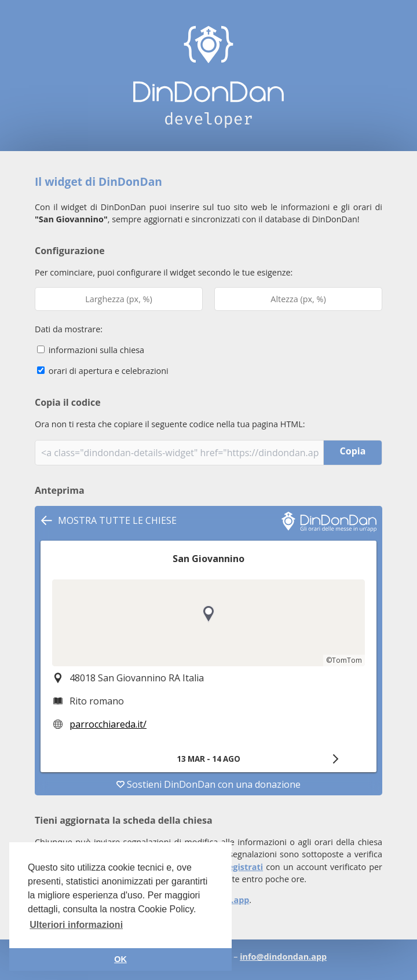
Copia (353, 451)
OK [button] (120, 959)
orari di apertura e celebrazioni (103, 371)
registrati (244, 867)
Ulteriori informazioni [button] (76, 925)
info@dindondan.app (283, 957)
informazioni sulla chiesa (91, 350)
